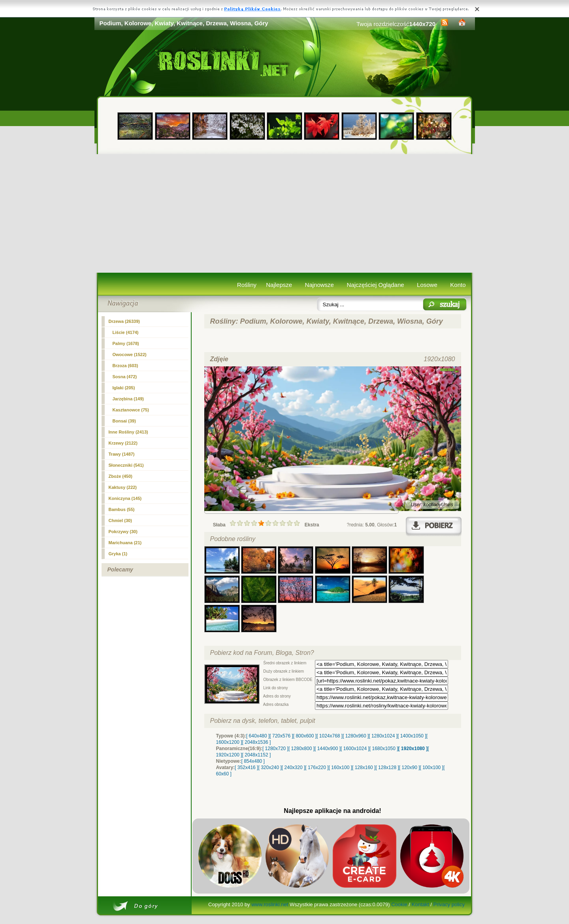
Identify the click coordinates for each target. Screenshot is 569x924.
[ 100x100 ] (432, 767)
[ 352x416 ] (246, 767)
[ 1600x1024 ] (355, 749)
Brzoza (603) (125, 366)
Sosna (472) (125, 377)
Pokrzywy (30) (123, 532)
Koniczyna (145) (125, 498)
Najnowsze (319, 285)
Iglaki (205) (124, 388)
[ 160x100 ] (340, 767)
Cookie (399, 904)
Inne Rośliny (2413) (128, 432)
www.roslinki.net (270, 904)
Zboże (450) (121, 476)
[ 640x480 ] (258, 736)
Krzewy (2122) (123, 443)
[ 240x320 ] (293, 767)
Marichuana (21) (125, 543)
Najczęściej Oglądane (375, 285)
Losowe (427, 285)
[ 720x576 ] (281, 736)
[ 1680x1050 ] (384, 749)
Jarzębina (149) (128, 399)
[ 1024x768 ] (330, 736)
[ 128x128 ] (387, 767)
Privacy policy (449, 904)
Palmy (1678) (126, 343)
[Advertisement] (285, 213)
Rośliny (247, 285)
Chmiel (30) (120, 520)
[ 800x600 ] (305, 736)
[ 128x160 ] (364, 767)
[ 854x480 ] (253, 761)
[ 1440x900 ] (328, 749)
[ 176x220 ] (317, 767)
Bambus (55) (122, 509)
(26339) (124, 321)
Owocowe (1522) (130, 355)
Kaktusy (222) (123, 487)
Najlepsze (279, 285)
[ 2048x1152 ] (257, 755)
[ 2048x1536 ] (257, 742)
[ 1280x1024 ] (383, 736)
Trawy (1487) (122, 454)
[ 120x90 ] (410, 767)
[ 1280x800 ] (301, 749)
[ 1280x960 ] (356, 736)
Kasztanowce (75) (131, 410)
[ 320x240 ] (270, 767)
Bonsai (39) (124, 421)
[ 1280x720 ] (275, 749)
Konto (458, 285)
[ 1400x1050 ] (412, 736)
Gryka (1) (118, 554)
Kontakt (420, 904)
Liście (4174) (126, 332)
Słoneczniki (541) (126, 465)
